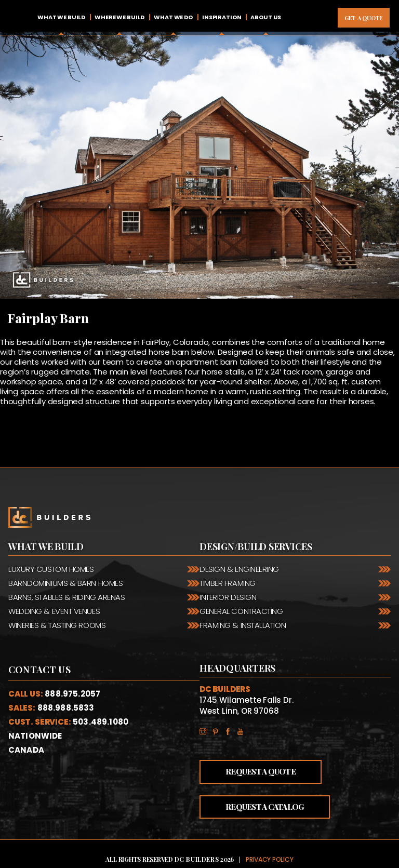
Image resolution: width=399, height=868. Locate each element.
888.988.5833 (66, 708)
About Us (266, 17)
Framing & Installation (243, 625)
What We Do (173, 17)
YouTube (243, 730)
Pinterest (218, 730)
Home (18, 17)
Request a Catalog (265, 807)
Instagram (206, 730)
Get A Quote (364, 18)
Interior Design (228, 597)
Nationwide (35, 736)
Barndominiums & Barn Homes (65, 583)
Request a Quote (261, 771)
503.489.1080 (101, 722)
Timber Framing (228, 583)
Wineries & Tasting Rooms (57, 625)
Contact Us (39, 670)
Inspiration (222, 17)
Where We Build (119, 17)
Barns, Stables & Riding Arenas (67, 597)
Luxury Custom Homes (51, 569)
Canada (26, 750)
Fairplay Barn (48, 318)
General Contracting (241, 611)
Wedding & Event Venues (54, 611)
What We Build (61, 17)
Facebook (231, 730)
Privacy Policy (270, 859)
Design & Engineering (239, 569)
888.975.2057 (72, 694)
